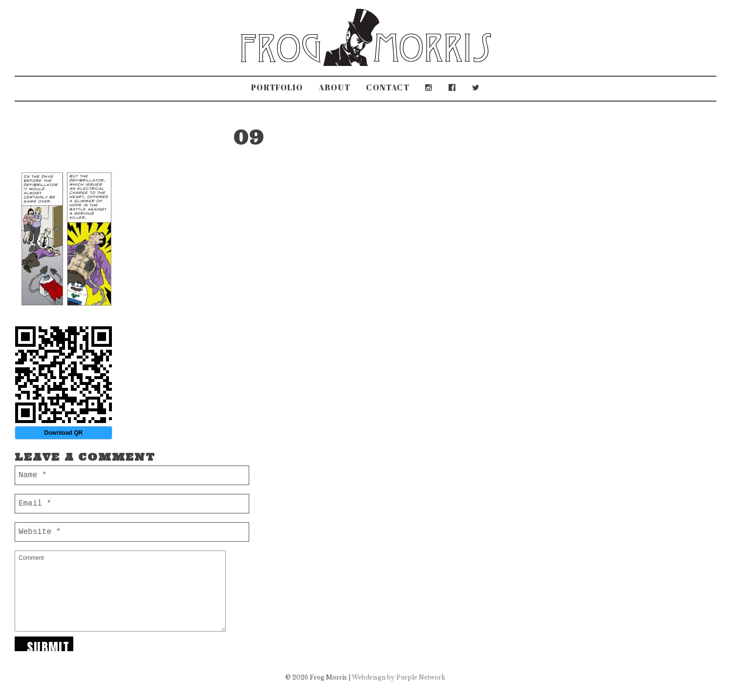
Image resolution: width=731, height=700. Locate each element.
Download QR (64, 433)
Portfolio (277, 87)
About (334, 87)
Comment (120, 591)
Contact (388, 87)
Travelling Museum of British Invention (502, 125)
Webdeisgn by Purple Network (398, 677)
